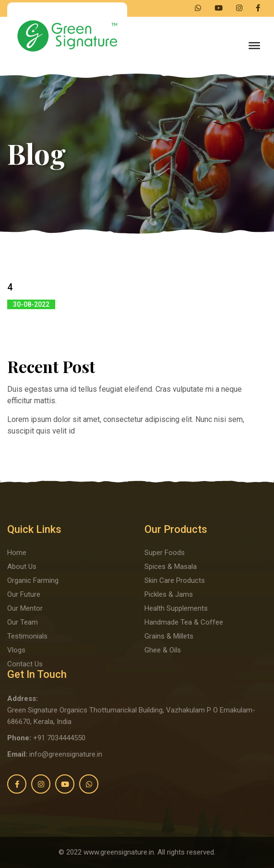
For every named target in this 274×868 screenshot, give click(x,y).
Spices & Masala (171, 567)
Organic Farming (33, 580)
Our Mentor (25, 608)
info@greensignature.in (66, 754)
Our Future (24, 594)
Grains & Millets (169, 636)
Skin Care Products (175, 580)
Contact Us (25, 664)
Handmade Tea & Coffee (184, 622)
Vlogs (16, 650)
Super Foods (165, 553)
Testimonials (27, 636)
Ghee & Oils (163, 650)
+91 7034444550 (59, 738)
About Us (22, 567)
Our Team (23, 622)
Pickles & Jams (169, 594)
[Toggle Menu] (254, 46)
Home (17, 553)
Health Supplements (176, 608)
